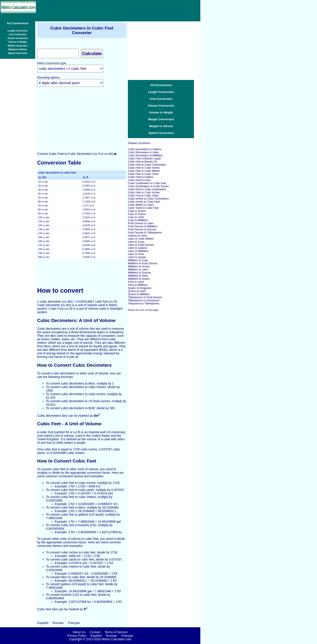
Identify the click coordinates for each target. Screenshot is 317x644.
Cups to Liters (136, 217)
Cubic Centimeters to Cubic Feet (147, 183)
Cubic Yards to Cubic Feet (143, 208)
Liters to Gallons (137, 248)
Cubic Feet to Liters (139, 180)
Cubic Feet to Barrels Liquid (144, 159)
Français (74, 623)
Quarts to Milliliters (139, 294)
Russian (58, 623)
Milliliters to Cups (138, 260)
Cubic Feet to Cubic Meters (144, 171)
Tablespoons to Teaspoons (144, 300)
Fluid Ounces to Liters (141, 223)
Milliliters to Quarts (139, 279)
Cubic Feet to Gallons (141, 177)
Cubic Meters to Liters (141, 205)
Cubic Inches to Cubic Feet (144, 202)
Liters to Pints (136, 254)
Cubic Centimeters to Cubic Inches (148, 186)
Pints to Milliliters (138, 285)
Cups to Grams (137, 211)
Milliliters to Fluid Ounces (143, 263)
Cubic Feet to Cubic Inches (144, 168)
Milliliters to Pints (138, 276)
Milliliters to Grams (139, 266)
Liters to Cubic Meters (141, 239)
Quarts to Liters (137, 291)
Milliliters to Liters (138, 270)
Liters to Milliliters (138, 251)
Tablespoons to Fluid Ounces (145, 297)
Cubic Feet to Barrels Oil (142, 162)
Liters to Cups (136, 242)
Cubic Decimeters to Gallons (145, 149)
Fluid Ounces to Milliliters (143, 226)
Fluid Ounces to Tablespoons (145, 233)
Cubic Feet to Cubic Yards (143, 174)
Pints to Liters (136, 282)
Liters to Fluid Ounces (141, 245)
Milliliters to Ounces (139, 273)
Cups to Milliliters (138, 220)
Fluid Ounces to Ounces (142, 229)
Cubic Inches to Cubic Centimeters (148, 199)
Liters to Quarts (137, 257)
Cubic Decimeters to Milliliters (145, 155)
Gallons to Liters (137, 236)
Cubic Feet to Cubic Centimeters (147, 165)
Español (43, 623)
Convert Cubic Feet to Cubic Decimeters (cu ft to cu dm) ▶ (77, 154)
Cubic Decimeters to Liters (143, 152)
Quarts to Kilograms (140, 288)
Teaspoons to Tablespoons (144, 303)
